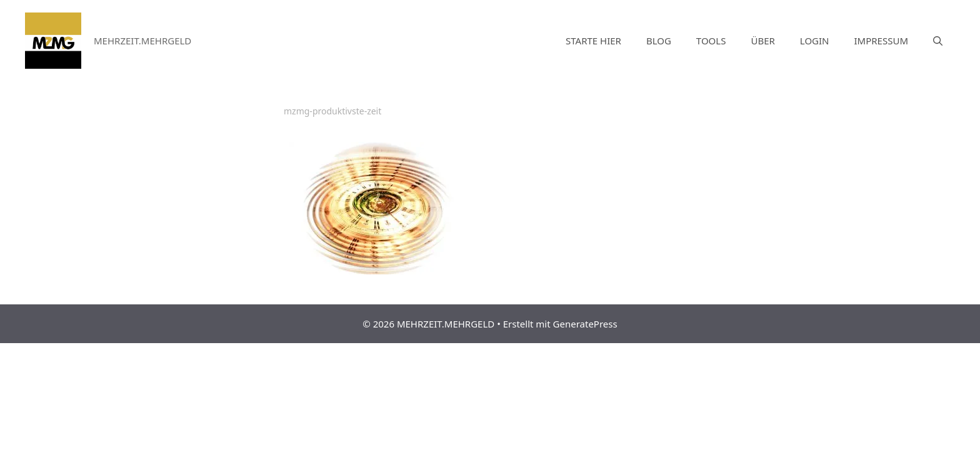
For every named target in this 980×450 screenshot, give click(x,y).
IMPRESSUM (881, 41)
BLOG (659, 41)
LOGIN (815, 41)
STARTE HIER (593, 41)
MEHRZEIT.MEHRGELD (142, 41)
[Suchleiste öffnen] (938, 41)
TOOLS (711, 41)
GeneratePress (585, 324)
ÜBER (762, 41)
